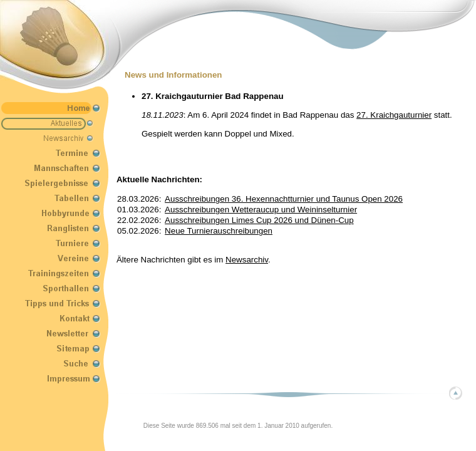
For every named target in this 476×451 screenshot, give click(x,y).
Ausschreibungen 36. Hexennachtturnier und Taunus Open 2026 (284, 199)
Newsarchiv (247, 260)
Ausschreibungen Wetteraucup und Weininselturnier (261, 210)
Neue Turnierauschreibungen (219, 231)
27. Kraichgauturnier (394, 115)
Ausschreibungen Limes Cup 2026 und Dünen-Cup (259, 220)
